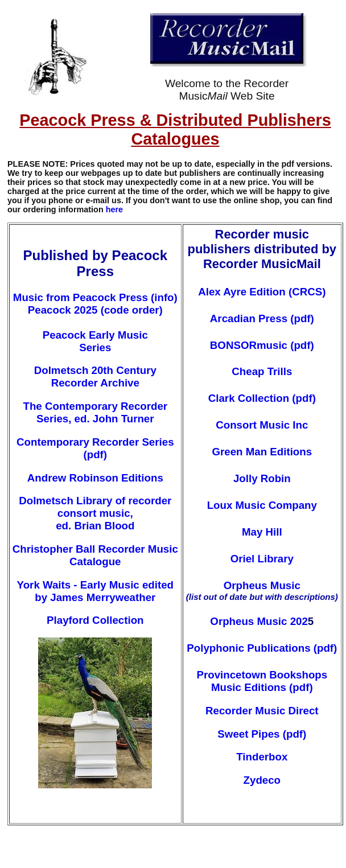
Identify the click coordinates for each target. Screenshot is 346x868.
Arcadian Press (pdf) (262, 318)
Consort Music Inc (262, 425)
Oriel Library (262, 559)
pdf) (296, 734)
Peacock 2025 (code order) (95, 310)
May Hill (262, 532)
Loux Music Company (262, 505)
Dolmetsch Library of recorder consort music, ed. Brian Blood (95, 513)
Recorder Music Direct (262, 711)
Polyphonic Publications (248, 648)
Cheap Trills (262, 371)
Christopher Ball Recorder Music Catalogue (95, 555)
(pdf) (326, 648)
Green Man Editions (262, 452)
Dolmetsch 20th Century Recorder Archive (95, 377)
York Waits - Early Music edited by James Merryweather (95, 591)
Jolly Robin (262, 478)
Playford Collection (95, 620)
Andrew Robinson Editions (95, 478)
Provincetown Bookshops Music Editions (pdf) (262, 681)
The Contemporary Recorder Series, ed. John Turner (96, 412)
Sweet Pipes (248, 734)
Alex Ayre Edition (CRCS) (262, 292)
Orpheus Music (262, 585)
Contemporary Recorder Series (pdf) (95, 448)
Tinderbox (262, 757)
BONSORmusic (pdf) (262, 345)
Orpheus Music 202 (262, 621)
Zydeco (262, 780)
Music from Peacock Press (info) (95, 297)
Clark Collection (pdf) (262, 398)
